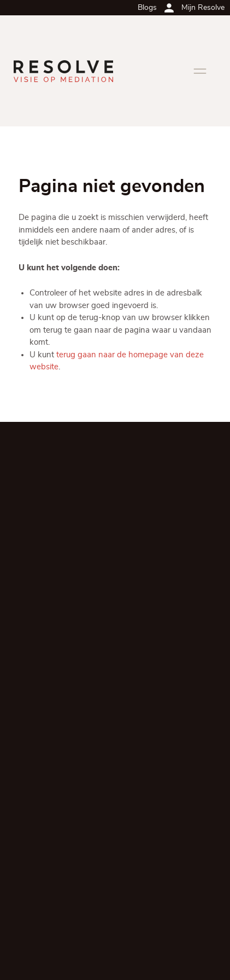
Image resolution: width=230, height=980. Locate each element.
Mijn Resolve (203, 8)
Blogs (147, 8)
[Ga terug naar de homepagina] (63, 71)
